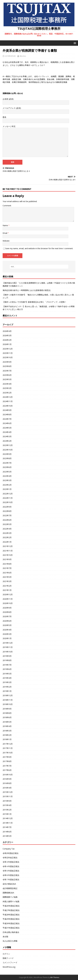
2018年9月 (7, 709)
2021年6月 (7, 573)
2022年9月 (7, 507)
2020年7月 (7, 616)
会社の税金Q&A (9, 884)
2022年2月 (7, 537)
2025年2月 (7, 393)
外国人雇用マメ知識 (11, 901)
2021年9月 (7, 559)
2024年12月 (8, 397)
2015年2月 (7, 810)
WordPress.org (9, 967)
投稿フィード (8, 958)
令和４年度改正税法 (11, 866)
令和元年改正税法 (10, 858)
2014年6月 (7, 832)
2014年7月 (7, 827)
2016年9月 (7, 779)
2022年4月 (7, 529)
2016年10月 (8, 775)
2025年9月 (7, 362)
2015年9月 (7, 801)
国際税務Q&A (8, 893)
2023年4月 (7, 476)
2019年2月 (7, 687)
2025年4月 (7, 384)
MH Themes (55, 977)
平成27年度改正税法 (11, 910)
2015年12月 (8, 792)
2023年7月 (7, 463)
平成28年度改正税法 (11, 915)
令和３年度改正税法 (11, 862)
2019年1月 (7, 691)
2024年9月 (7, 410)
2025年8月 (7, 366)
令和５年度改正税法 (11, 871)
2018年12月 (8, 695)
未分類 (5, 937)
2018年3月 (7, 731)
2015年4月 (7, 805)
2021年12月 (8, 546)
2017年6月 (7, 770)
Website (6, 241)
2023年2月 (7, 485)
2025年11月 (8, 353)
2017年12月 (8, 744)
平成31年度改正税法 (11, 928)
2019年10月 (8, 652)
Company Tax (9, 849)
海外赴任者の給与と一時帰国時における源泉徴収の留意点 (27, 290)
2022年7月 (7, 515)
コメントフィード (10, 962)
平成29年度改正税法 (11, 919)
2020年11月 (8, 599)
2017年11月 (8, 748)
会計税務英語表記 (10, 888)
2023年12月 (8, 445)
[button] (74, 43)
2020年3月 (7, 634)
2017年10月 (8, 753)
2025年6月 (7, 375)
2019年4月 (7, 678)
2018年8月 (7, 713)
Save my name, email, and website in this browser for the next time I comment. (39, 248)
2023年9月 (7, 454)
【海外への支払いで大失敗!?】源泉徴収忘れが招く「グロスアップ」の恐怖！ (35, 302)
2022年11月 (8, 498)
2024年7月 (7, 419)
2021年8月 (7, 564)
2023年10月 (8, 450)
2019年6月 (7, 669)
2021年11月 (8, 551)
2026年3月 (7, 335)
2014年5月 (7, 836)
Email (5, 233)
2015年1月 (7, 814)
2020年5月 (7, 625)
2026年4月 (7, 331)
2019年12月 (8, 643)
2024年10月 (8, 406)
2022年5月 (7, 524)
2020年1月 (7, 638)
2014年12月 (8, 818)
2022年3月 (7, 533)
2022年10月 (8, 502)
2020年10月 (8, 603)
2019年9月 (7, 656)
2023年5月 (7, 472)
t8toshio (23, 56)
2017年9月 (7, 757)
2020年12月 (8, 594)
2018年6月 (7, 717)
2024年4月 (7, 432)
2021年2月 (7, 586)
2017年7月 (7, 766)
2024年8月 (7, 414)
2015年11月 (8, 796)
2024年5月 (7, 428)
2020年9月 (7, 608)
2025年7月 (7, 371)
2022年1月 (7, 542)
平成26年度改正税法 (11, 906)
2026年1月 (7, 344)
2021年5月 (7, 577)
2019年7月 (7, 665)
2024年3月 (7, 436)
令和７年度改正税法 (11, 879)
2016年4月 (7, 788)
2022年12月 (8, 494)
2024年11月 (8, 401)
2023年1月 (7, 489)
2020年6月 (7, 621)
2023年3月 (7, 480)
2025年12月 (8, 349)
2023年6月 (7, 467)
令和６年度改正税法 (11, 875)
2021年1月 (7, 590)
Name (6, 225)
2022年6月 (7, 520)
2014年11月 (8, 823)
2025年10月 (8, 357)
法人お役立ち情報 (10, 941)
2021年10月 (8, 555)
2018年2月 (7, 735)
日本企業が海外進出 (11, 932)
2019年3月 (7, 682)
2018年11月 (8, 700)
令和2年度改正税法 (11, 853)
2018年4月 (7, 726)
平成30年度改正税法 (11, 923)
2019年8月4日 (10, 56)
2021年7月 (7, 568)
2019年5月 (7, 674)
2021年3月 (7, 581)
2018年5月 (7, 722)
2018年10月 (8, 704)
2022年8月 (7, 511)
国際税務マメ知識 (10, 897)
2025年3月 (7, 388)
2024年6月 (7, 423)
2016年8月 (7, 783)
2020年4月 (7, 630)
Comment (7, 206)
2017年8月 (7, 761)
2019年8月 (7, 660)
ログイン (6, 954)
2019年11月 (8, 647)
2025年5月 (7, 379)
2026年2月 (7, 340)
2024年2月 (7, 441)
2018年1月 (7, 739)
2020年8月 (7, 612)
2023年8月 (7, 458)
